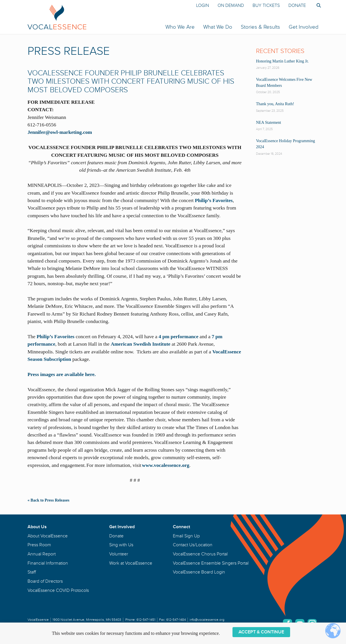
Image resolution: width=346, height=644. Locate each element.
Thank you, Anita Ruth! (275, 104)
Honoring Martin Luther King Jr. (282, 61)
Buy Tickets (266, 5)
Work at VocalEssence (131, 563)
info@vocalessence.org (207, 620)
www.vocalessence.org (166, 465)
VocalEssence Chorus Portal (200, 554)
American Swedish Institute (140, 344)
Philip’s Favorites (214, 200)
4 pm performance (178, 336)
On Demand (231, 5)
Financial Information (48, 563)
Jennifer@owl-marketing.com (60, 132)
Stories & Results (260, 27)
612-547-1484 (176, 620)
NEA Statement (269, 123)
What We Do (218, 27)
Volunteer (119, 554)
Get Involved (304, 27)
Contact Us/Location (193, 545)
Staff (32, 572)
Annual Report (42, 554)
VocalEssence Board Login (199, 572)
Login (203, 5)
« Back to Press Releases (48, 500)
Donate (297, 5)
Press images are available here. (62, 374)
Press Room (39, 545)
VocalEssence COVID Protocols (58, 590)
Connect (181, 527)
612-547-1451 (146, 620)
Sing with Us (121, 545)
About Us (37, 527)
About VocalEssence (48, 536)
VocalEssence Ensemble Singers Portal (211, 563)
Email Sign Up (186, 536)
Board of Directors (45, 581)
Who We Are (180, 27)
